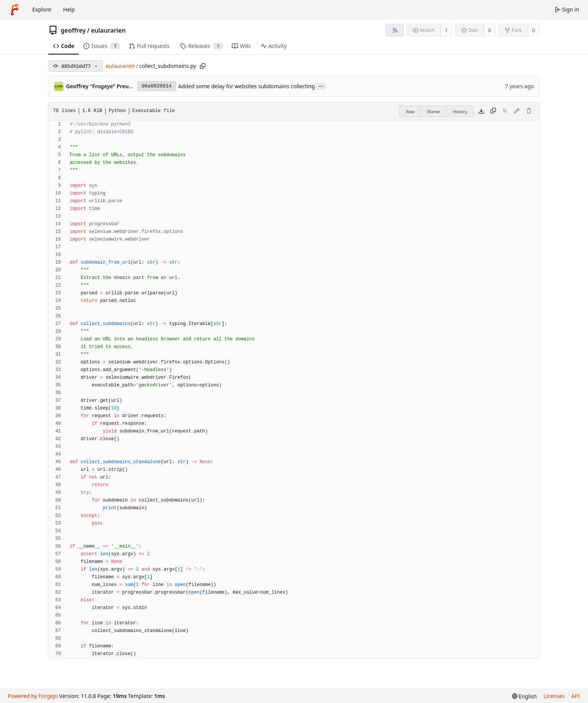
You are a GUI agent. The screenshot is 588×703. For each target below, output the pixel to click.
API (575, 696)
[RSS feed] (395, 30)
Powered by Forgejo (33, 696)
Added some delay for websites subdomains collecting (246, 86)
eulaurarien (108, 30)
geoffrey (73, 30)
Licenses (554, 696)
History (460, 111)
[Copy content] (493, 111)
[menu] (524, 696)
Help (69, 9)
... (321, 86)
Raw (410, 111)
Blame (434, 111)
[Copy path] (203, 66)
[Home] (15, 10)
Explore (42, 9)
